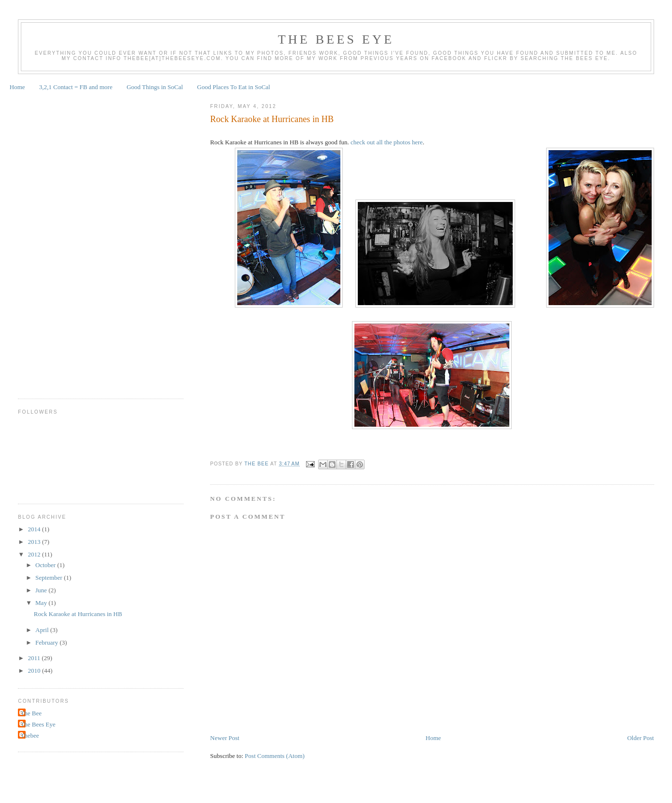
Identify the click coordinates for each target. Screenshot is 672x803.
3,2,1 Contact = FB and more (76, 87)
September (50, 578)
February (47, 642)
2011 (35, 658)
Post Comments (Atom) (275, 756)
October (46, 565)
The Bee (31, 713)
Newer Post (225, 738)
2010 (35, 671)
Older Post (640, 738)
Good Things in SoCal (154, 87)
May (42, 603)
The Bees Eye (336, 39)
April (43, 630)
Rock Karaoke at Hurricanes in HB (78, 614)
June (42, 590)
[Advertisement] (57, 241)
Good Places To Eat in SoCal (234, 87)
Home (17, 87)
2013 (35, 542)
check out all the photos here (387, 142)
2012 (35, 554)
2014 (35, 529)
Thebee (30, 735)
